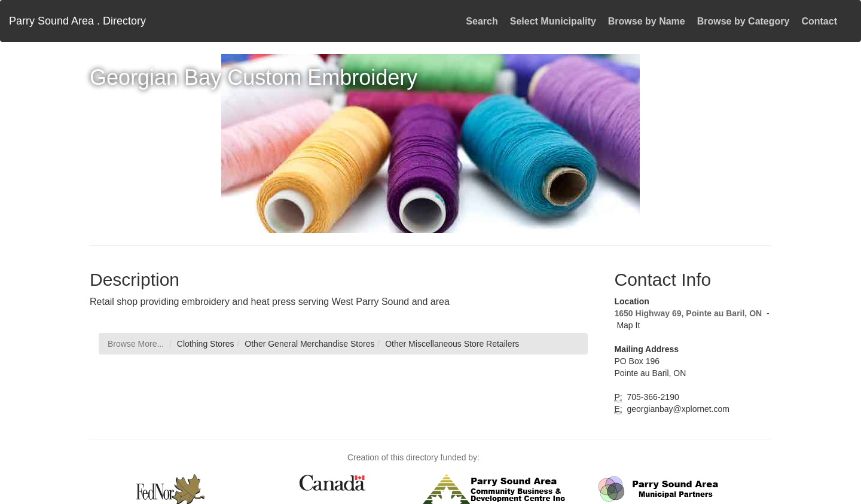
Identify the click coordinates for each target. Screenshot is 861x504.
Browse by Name (647, 21)
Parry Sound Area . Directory (77, 21)
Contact (819, 21)
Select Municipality (553, 21)
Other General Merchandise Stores (309, 344)
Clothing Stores (206, 344)
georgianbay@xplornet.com (677, 409)
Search (482, 21)
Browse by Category (744, 21)
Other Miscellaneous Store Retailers (452, 344)
